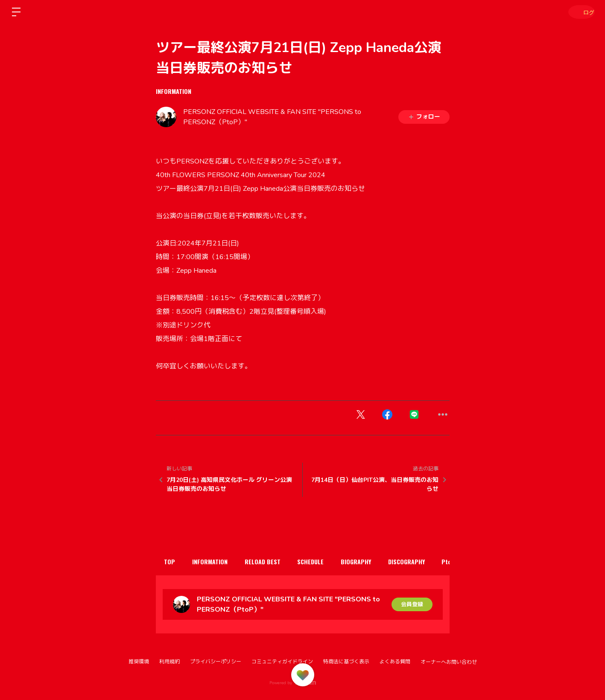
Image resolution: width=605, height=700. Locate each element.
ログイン (579, 12)
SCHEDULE (326, 561)
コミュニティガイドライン (282, 662)
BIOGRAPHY (376, 561)
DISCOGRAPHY (431, 561)
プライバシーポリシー (216, 662)
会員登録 (412, 604)
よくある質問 (395, 662)
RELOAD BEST (274, 561)
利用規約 (170, 662)
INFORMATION (174, 91)
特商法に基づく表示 (346, 662)
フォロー (424, 117)
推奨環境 (139, 662)
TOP (172, 561)
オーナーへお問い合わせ (449, 662)
